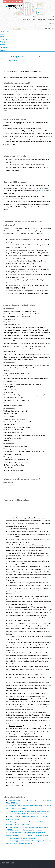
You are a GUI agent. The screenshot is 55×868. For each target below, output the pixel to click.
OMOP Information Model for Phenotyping (22, 838)
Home (2, 34)
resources (3, 45)
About (2, 37)
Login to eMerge (5, 31)
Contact (3, 50)
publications (4, 47)
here (41, 234)
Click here (41, 191)
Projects (3, 42)
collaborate (4, 39)
